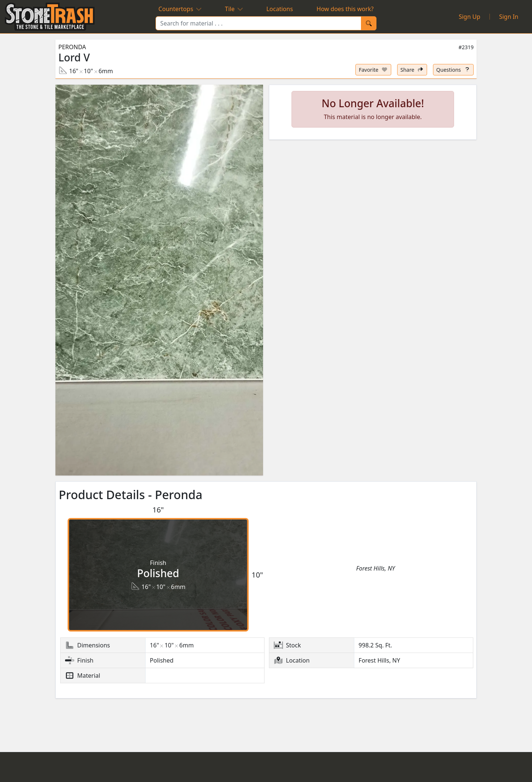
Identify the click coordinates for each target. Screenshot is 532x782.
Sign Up (470, 17)
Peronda (72, 47)
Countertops (180, 9)
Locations (280, 9)
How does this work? (345, 9)
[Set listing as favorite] (373, 70)
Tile (234, 9)
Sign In (509, 17)
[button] (159, 280)
